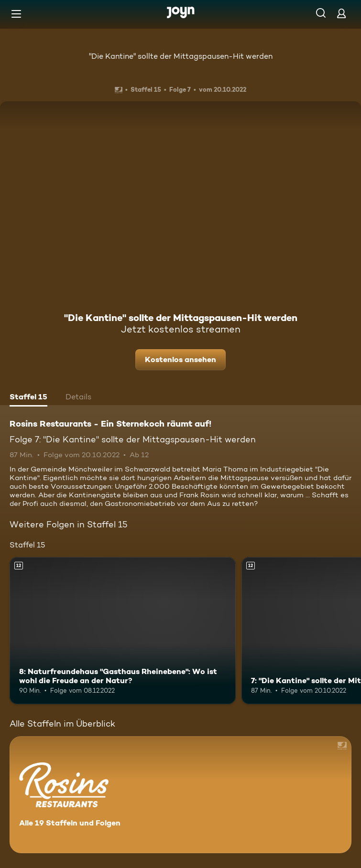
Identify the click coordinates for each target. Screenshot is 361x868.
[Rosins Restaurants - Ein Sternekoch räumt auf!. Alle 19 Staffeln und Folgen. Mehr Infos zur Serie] (180, 795)
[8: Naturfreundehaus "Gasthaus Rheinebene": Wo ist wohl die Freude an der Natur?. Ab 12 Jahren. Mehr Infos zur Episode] (123, 630)
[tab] (28, 398)
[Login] (341, 13)
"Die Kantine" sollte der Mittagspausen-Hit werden (181, 56)
